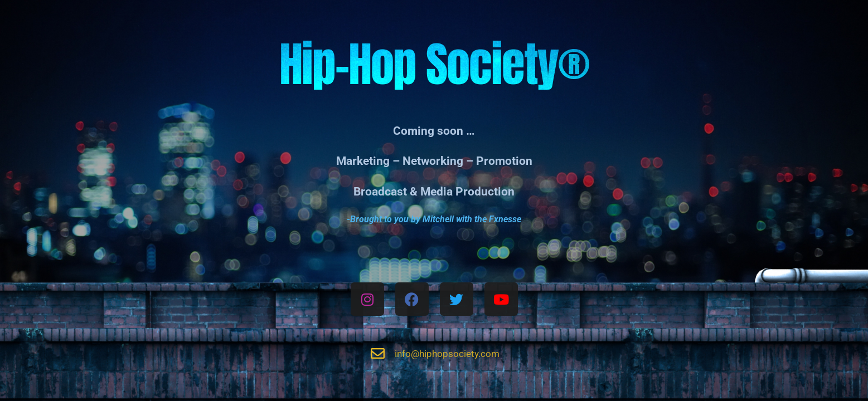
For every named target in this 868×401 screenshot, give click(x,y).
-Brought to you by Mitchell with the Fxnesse (434, 219)
